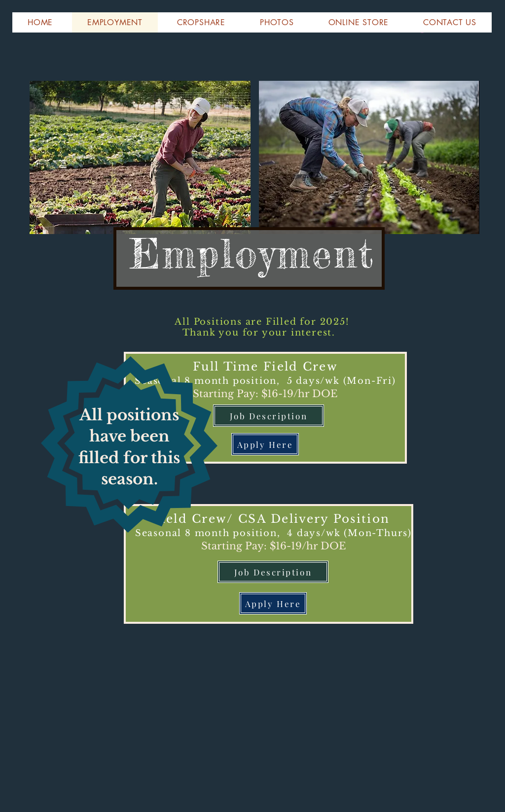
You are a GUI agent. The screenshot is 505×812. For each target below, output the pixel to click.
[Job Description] (269, 416)
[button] (40, 22)
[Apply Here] (265, 444)
